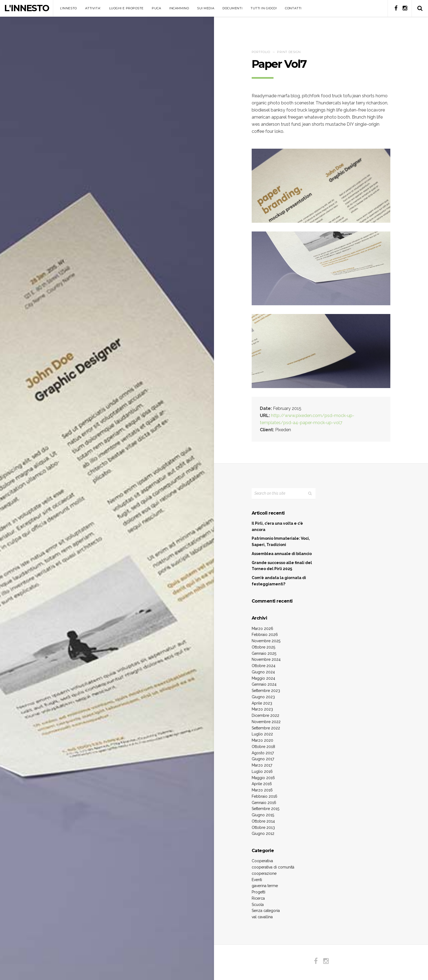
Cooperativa (262, 861)
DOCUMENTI (232, 8)
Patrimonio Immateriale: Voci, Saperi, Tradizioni (281, 542)
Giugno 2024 (263, 672)
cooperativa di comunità (273, 867)
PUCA (156, 8)
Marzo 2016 (262, 790)
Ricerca (258, 898)
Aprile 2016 (262, 784)
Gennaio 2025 (264, 653)
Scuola (258, 905)
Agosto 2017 (263, 753)
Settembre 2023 (266, 691)
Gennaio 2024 (264, 684)
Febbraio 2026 (265, 635)
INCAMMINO (179, 8)
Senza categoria (266, 911)
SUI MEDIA (206, 8)
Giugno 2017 (263, 759)
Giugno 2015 (263, 815)
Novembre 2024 (266, 659)
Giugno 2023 (263, 697)
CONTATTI (293, 8)
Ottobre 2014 (263, 821)
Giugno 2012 (263, 834)
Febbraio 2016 (264, 796)
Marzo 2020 (262, 740)
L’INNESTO (69, 8)
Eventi (257, 880)
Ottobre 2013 (263, 828)
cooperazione (264, 873)
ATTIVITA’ (93, 8)
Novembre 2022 (266, 722)
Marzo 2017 (262, 765)
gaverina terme (265, 886)
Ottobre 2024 (264, 666)
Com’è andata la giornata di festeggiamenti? (279, 581)
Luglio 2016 (262, 771)
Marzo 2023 (262, 709)
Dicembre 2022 (265, 715)
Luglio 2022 (262, 734)
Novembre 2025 (266, 641)
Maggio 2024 (263, 678)
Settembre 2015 (265, 809)
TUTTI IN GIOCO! (264, 8)
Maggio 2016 (263, 778)
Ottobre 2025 (263, 647)
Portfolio (261, 52)
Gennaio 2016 (264, 803)
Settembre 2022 (266, 728)
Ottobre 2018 (263, 747)
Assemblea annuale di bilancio (282, 554)
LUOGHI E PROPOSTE (126, 8)
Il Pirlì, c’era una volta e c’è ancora (277, 526)
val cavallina (262, 917)
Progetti (258, 892)
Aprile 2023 (262, 703)
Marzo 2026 (262, 629)
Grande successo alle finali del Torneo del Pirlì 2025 (282, 566)
